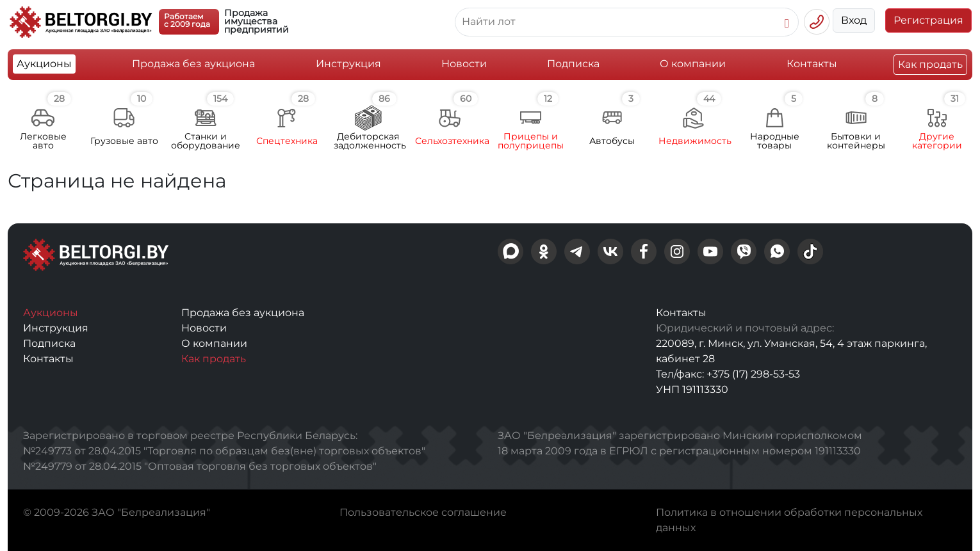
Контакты (812, 64)
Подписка (573, 64)
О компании (693, 64)
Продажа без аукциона (193, 64)
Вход (854, 20)
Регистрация (928, 20)
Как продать (930, 64)
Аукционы (44, 64)
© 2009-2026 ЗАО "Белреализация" (117, 512)
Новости (464, 64)
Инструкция (348, 64)
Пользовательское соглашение (423, 512)
